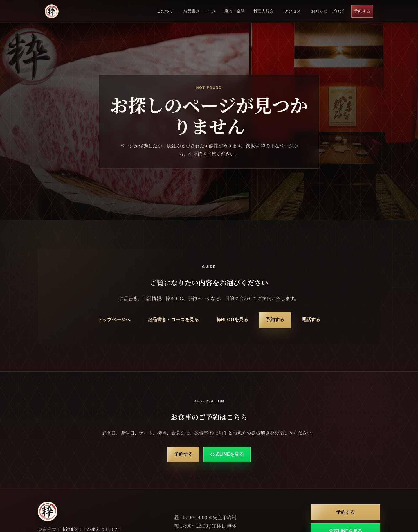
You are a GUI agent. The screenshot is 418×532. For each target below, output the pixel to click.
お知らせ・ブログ (327, 11)
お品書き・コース (200, 11)
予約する (362, 11)
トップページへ (114, 320)
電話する (311, 320)
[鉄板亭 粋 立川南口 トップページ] (52, 11)
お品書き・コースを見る (173, 320)
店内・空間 (235, 11)
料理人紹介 (264, 11)
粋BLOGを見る (232, 320)
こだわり (165, 11)
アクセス (293, 11)
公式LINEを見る (227, 454)
